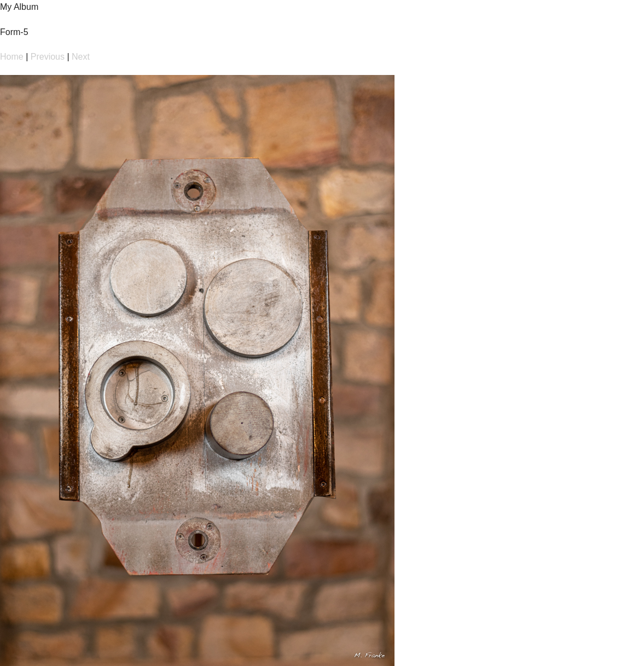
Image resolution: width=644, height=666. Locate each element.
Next (81, 57)
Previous (48, 57)
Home (12, 57)
